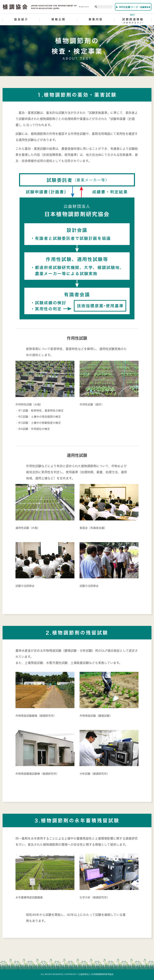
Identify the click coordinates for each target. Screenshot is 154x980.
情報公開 (58, 19)
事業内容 (96, 19)
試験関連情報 (133, 21)
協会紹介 (21, 19)
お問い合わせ (84, 7)
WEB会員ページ (133, 8)
